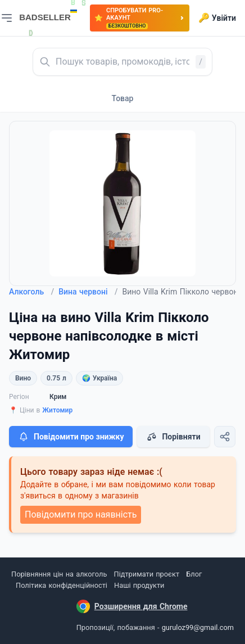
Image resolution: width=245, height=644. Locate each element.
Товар (123, 98)
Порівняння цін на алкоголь (59, 574)
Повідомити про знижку (71, 437)
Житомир (57, 410)
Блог (194, 574)
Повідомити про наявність (81, 514)
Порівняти (173, 437)
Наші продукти (139, 585)
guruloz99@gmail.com (198, 627)
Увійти (217, 18)
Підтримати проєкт (147, 574)
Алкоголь (31, 292)
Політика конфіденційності (62, 585)
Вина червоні (88, 292)
